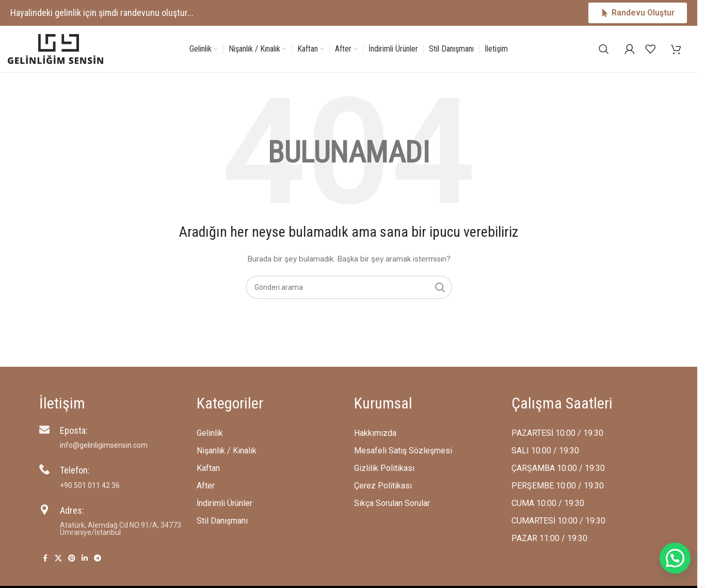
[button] (675, 558)
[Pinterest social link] (72, 558)
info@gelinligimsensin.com (104, 445)
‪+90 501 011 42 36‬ (90, 485)
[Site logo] (55, 48)
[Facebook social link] (45, 558)
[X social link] (58, 558)
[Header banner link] (349, 13)
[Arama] (604, 49)
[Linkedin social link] (85, 558)
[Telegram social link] (98, 558)
